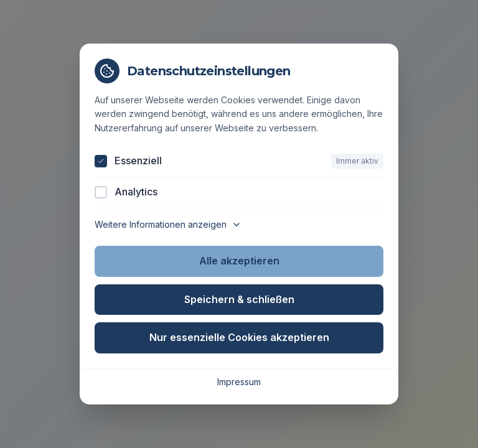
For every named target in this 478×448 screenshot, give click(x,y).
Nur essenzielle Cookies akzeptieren (239, 337)
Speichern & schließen (239, 299)
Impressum (239, 382)
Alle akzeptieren (239, 261)
